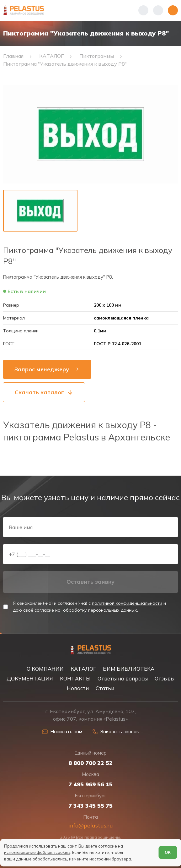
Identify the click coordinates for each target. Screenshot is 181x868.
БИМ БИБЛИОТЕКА (129, 669)
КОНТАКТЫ (75, 678)
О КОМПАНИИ (45, 669)
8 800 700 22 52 (90, 763)
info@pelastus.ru (91, 825)
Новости (78, 688)
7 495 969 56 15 (90, 784)
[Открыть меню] (173, 10)
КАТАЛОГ (83, 669)
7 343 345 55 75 (90, 806)
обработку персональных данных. (101, 610)
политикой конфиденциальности (127, 603)
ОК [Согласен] (168, 852)
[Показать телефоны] (143, 10)
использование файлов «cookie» (37, 852)
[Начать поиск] (158, 10)
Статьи (105, 688)
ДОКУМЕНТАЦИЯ (30, 678)
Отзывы (165, 678)
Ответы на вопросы (123, 678)
